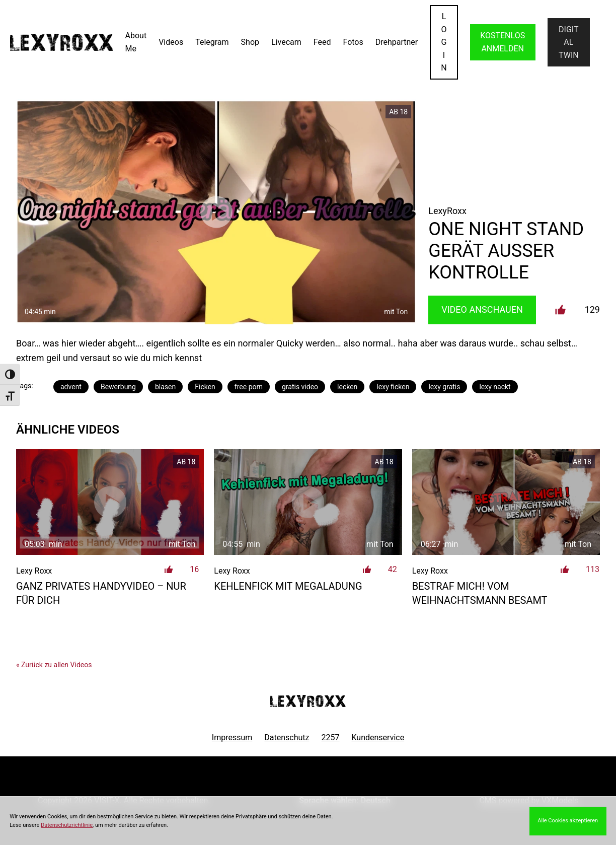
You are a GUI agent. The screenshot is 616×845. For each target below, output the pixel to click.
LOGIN (444, 42)
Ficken (205, 387)
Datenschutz (287, 737)
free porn (249, 387)
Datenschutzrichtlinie (67, 825)
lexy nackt (495, 387)
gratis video (300, 387)
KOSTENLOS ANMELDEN (503, 42)
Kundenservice (378, 737)
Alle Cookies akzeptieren (568, 821)
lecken (347, 387)
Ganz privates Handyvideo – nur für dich (101, 593)
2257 (331, 737)
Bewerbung (118, 387)
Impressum (232, 737)
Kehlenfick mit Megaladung (288, 586)
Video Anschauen (482, 309)
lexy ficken (393, 387)
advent (71, 387)
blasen (165, 387)
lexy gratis (444, 387)
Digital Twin (569, 42)
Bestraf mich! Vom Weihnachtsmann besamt (480, 593)
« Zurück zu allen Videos (54, 665)
